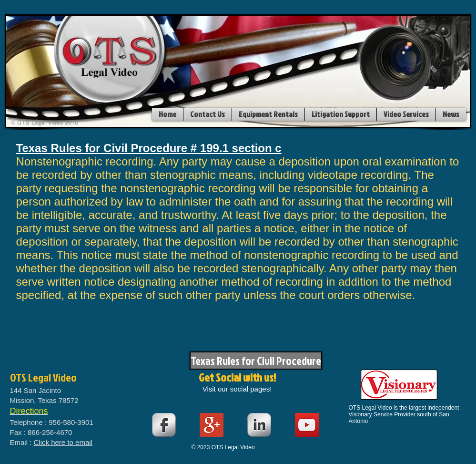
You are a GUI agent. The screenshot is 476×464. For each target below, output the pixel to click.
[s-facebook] (164, 425)
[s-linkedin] (259, 425)
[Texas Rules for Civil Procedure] (256, 361)
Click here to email (63, 442)
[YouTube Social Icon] (307, 425)
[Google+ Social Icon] (212, 425)
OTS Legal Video (43, 377)
